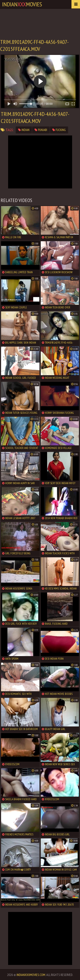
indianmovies (22, 4)
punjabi (41, 130)
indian (24, 130)
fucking (59, 130)
